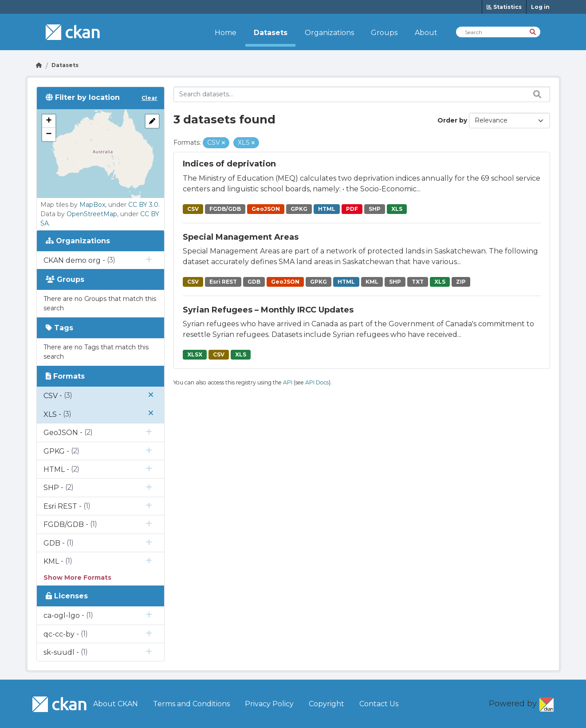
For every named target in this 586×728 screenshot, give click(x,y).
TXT (418, 282)
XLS (397, 209)
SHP (375, 209)
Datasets (271, 33)
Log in (540, 7)
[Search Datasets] (498, 32)
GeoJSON (266, 209)
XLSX (195, 354)
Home (226, 33)
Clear (149, 98)
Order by (452, 120)
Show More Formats (77, 578)
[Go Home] (39, 65)
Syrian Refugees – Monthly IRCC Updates (268, 310)
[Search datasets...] (362, 94)
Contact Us (379, 704)
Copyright (326, 704)
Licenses (67, 596)
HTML (327, 209)
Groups (384, 33)
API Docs (317, 382)
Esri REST (223, 282)
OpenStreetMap (92, 214)
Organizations (329, 33)
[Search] (533, 31)
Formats (65, 376)
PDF (352, 209)
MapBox (92, 205)
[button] (49, 121)
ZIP (461, 282)
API (288, 382)
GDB (254, 282)
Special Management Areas (241, 237)
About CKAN (116, 704)
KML (372, 282)
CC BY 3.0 (143, 205)
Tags (59, 328)
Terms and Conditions (191, 704)
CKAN (547, 703)
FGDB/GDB (225, 209)
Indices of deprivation (229, 164)
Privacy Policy (269, 704)
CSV (193, 209)
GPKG (299, 209)
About (426, 33)
